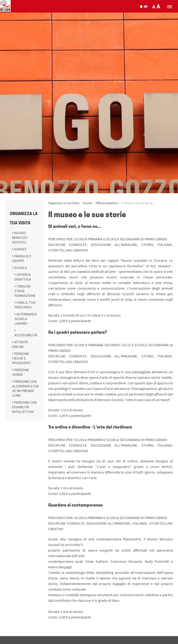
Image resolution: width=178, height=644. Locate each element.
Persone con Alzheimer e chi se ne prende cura (25, 388)
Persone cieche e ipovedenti (21, 358)
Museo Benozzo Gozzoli (20, 237)
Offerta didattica (23, 277)
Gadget (20, 249)
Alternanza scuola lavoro (26, 319)
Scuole (20, 268)
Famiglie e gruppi (22, 258)
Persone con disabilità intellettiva (24, 407)
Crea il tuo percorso (25, 305)
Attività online (20, 344)
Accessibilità (26, 335)
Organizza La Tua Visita (64, 203)
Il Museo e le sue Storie (137, 203)
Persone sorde (21, 372)
